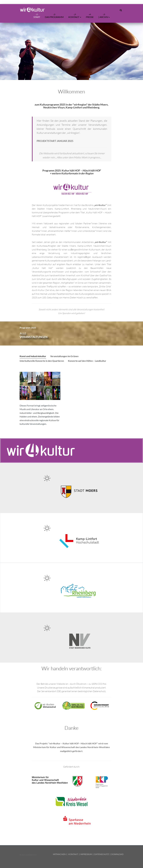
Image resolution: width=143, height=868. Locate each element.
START (37, 17)
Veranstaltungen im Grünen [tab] (64, 356)
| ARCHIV (104, 17)
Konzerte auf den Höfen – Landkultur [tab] (87, 361)
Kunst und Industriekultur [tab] (33, 356)
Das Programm (54, 17)
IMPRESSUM (86, 854)
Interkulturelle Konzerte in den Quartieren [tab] (42, 361)
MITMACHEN (59, 854)
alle (34, 335)
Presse (90, 17)
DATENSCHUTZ (102, 854)
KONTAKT (73, 854)
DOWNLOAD (117, 854)
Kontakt (75, 17)
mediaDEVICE (31, 855)
